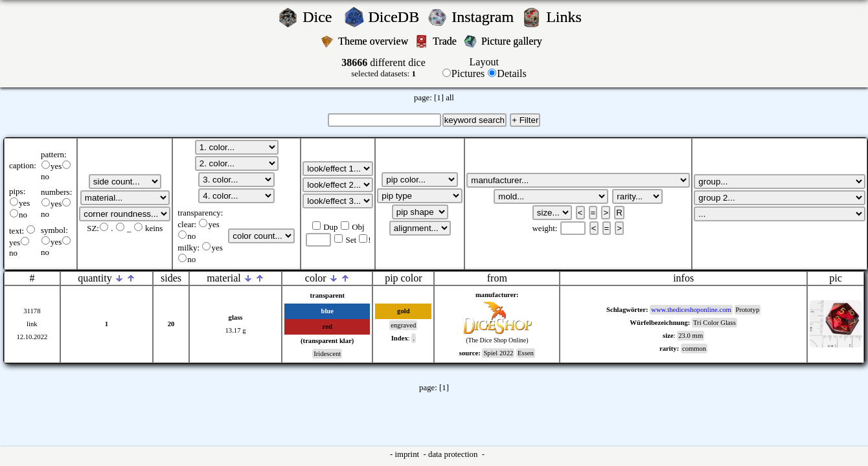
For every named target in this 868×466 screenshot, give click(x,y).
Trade (446, 41)
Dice (321, 17)
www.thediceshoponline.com (691, 310)
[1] (439, 98)
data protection (454, 454)
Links (568, 17)
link (32, 324)
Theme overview (374, 41)
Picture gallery (514, 41)
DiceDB (396, 17)
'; (125, 182)
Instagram (485, 17)
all (450, 98)
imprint (408, 454)
